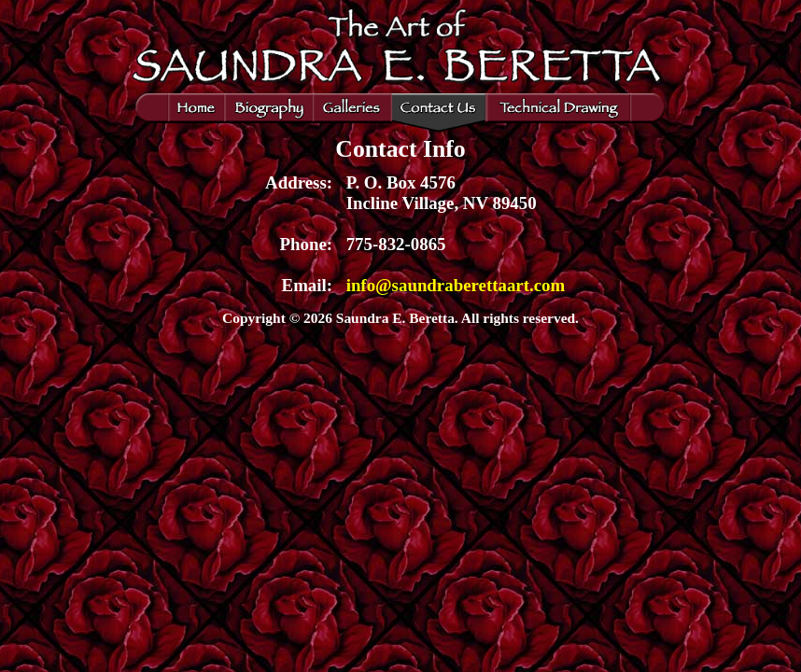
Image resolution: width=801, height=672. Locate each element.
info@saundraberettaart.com (456, 285)
